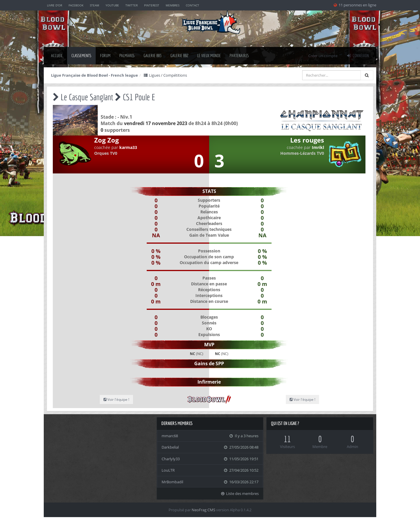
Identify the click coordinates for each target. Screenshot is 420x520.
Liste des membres (240, 493)
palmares (127, 56)
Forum (105, 56)
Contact (192, 5)
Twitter (132, 5)
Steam (94, 5)
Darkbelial (170, 447)
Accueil (57, 56)
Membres (173, 5)
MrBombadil (172, 482)
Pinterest (152, 5)
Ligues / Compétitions (165, 75)
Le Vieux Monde (209, 56)
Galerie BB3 (153, 56)
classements (81, 56)
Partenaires (239, 56)
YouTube (112, 5)
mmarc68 (170, 436)
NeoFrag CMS (203, 510)
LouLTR (168, 470)
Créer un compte (323, 56)
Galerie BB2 (179, 56)
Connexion (358, 56)
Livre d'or (55, 5)
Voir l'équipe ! (116, 399)
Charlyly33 (171, 459)
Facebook (76, 5)
